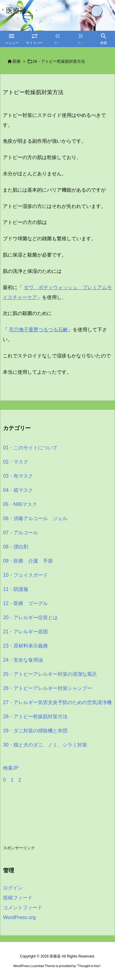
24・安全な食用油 (23, 660)
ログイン (13, 888)
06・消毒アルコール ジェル (35, 518)
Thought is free (89, 966)
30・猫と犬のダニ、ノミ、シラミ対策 (45, 745)
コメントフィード (23, 908)
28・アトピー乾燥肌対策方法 (59, 61)
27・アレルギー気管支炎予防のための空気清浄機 (57, 702)
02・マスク (16, 462)
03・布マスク (18, 476)
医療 (17, 61)
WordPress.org (19, 917)
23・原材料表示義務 (25, 646)
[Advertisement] (52, 821)
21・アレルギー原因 (25, 632)
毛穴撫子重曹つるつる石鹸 (38, 330)
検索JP (11, 768)
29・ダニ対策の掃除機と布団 (35, 731)
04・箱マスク (18, 490)
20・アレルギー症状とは (30, 617)
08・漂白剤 (16, 547)
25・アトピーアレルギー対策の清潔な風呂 (50, 674)
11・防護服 (16, 589)
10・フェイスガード (25, 575)
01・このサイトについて (30, 448)
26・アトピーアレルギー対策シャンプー (48, 688)
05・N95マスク (20, 504)
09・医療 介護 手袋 (28, 561)
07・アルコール (21, 533)
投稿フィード (18, 898)
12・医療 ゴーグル (25, 603)
